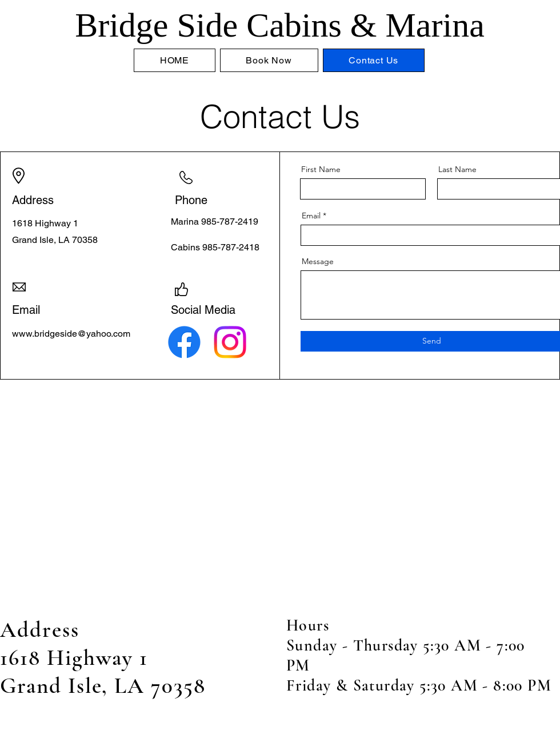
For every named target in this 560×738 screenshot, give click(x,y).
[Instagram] (230, 342)
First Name (321, 169)
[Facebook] (184, 342)
